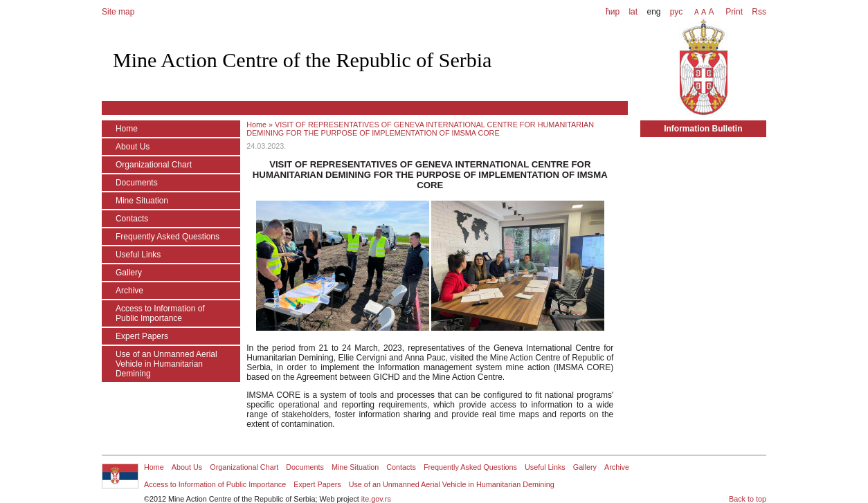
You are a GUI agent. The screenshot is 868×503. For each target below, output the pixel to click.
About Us (133, 147)
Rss (758, 12)
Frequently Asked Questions (168, 237)
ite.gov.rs (376, 499)
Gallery (129, 273)
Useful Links (138, 255)
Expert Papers (142, 336)
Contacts (132, 219)
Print (734, 12)
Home (127, 129)
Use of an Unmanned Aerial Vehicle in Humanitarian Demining (166, 364)
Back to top (748, 499)
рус (676, 12)
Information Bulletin (703, 129)
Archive (129, 291)
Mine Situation (142, 201)
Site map (118, 12)
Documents (137, 183)
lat (633, 12)
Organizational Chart (154, 165)
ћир (613, 12)
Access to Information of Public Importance (160, 313)
